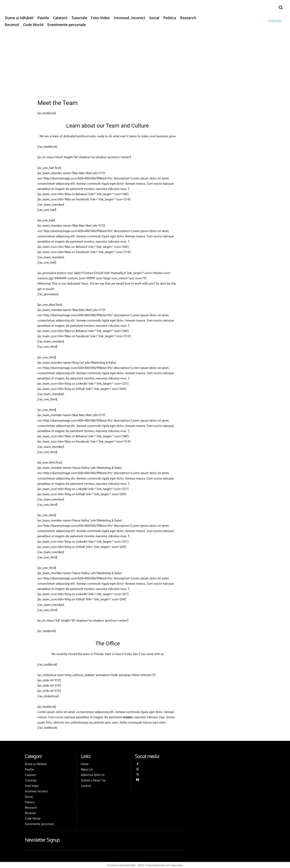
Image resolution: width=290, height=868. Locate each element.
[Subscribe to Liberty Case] (275, 21)
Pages (52, 97)
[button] (281, 7)
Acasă (41, 97)
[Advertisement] (145, 60)
